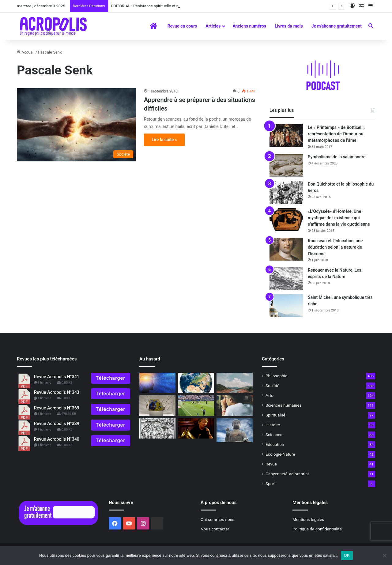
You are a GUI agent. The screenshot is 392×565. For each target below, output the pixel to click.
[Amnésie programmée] (157, 406)
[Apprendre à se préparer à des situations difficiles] (77, 125)
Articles (213, 26)
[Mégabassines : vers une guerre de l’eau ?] (235, 383)
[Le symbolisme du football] (196, 406)
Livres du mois (289, 26)
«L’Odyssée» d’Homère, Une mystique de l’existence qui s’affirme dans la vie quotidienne (339, 218)
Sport (271, 484)
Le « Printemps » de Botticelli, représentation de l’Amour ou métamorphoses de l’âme (336, 134)
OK (347, 555)
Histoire (273, 425)
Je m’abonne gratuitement (337, 26)
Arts (269, 395)
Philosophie (276, 376)
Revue (271, 464)
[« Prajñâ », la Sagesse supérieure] (235, 430)
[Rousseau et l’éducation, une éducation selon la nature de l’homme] (286, 249)
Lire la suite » (164, 140)
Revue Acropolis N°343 (57, 392)
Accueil (26, 52)
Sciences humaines (284, 405)
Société (272, 386)
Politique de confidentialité (317, 529)
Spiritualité (275, 415)
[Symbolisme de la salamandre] (286, 165)
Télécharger (111, 378)
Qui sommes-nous (217, 519)
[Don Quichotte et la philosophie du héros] (286, 192)
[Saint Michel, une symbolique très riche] (286, 306)
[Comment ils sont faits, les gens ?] (196, 383)
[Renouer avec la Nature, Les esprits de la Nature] (286, 279)
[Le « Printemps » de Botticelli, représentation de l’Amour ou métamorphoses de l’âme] (286, 136)
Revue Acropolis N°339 (57, 424)
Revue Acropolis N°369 (57, 408)
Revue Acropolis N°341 (57, 377)
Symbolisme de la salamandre (337, 157)
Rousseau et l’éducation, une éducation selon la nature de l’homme (335, 247)
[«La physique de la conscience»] (157, 383)
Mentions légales (308, 519)
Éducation (275, 444)
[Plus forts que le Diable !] (157, 429)
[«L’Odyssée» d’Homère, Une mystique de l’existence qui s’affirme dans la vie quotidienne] (286, 220)
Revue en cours (182, 26)
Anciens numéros (249, 26)
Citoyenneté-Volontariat (287, 474)
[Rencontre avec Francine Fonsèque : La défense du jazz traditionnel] (196, 429)
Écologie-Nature (280, 454)
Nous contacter (215, 529)
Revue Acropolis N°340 (57, 439)
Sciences (274, 435)
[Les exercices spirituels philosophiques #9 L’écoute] (235, 406)
